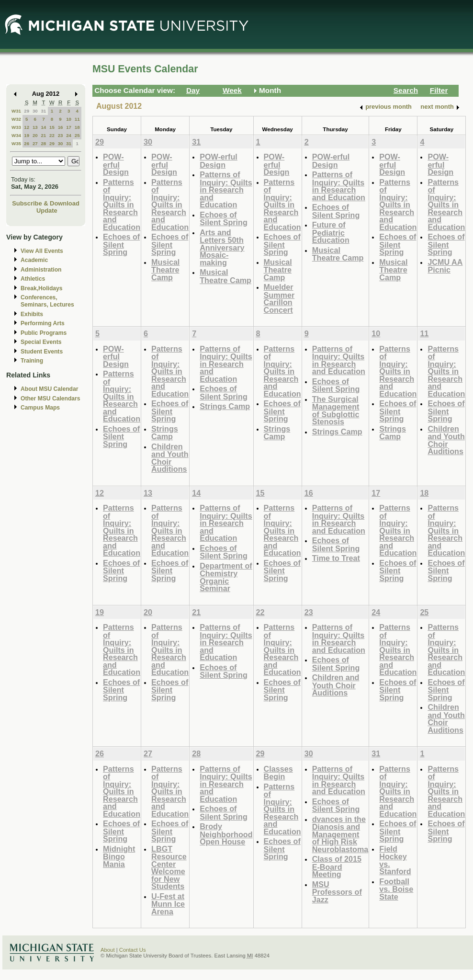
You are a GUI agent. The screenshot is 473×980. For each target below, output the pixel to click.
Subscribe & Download (46, 203)
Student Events (42, 352)
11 (77, 119)
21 (43, 135)
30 (35, 111)
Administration (41, 270)
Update (47, 211)
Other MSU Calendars (51, 399)
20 (35, 135)
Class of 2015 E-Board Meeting (337, 866)
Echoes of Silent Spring (121, 244)
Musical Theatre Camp (165, 270)
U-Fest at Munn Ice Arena (168, 904)
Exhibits (32, 314)
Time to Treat (336, 558)
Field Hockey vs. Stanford (395, 860)
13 (35, 127)
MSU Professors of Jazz (337, 892)
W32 (16, 119)
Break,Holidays (42, 288)
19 (27, 135)
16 (61, 127)
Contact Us (133, 950)
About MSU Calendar (49, 389)
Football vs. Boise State (396, 889)
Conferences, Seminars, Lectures (47, 301)
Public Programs (44, 333)
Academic (34, 260)
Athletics (33, 279)
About (108, 950)
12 (27, 127)
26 (27, 143)
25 (77, 135)
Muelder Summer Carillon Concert (279, 298)
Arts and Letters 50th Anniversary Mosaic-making (222, 247)
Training (32, 361)
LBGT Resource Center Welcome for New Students (169, 868)
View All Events (42, 251)
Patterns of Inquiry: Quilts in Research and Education (122, 205)
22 (52, 135)
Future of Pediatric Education (331, 232)
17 (69, 127)
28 (43, 143)
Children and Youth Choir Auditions (170, 458)
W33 (16, 127)
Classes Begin (278, 773)
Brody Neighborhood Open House (226, 834)
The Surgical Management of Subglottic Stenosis (336, 410)
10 (69, 119)
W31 (16, 111)
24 (69, 135)
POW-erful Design (116, 164)
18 (77, 127)
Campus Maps (40, 408)
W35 (16, 143)
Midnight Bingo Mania (119, 856)
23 (61, 135)
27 (35, 143)
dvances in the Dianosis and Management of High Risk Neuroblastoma (340, 834)
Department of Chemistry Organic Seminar (226, 577)
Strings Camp (165, 433)
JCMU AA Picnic (445, 266)
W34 (16, 135)
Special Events (41, 342)
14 (43, 127)
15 (52, 127)
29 (27, 111)
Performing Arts (43, 323)
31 (43, 111)
